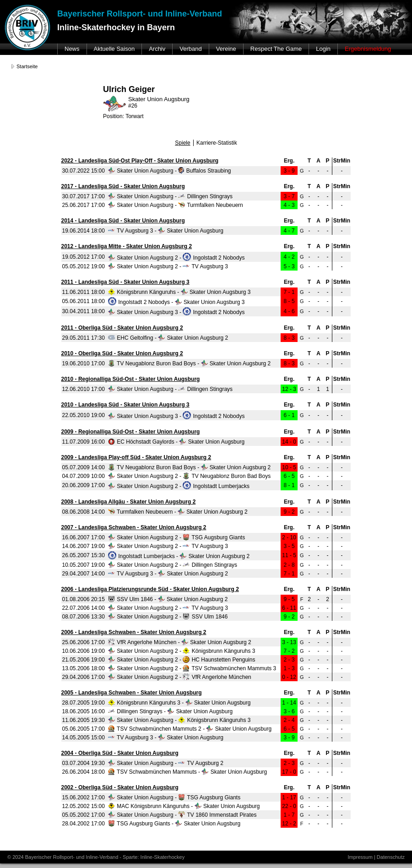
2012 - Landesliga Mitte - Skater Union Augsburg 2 (127, 246)
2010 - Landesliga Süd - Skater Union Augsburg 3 (125, 405)
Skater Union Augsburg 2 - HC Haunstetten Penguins (182, 660)
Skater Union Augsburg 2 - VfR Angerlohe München (180, 677)
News (72, 49)
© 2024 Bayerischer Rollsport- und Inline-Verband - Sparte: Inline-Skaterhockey (96, 857)
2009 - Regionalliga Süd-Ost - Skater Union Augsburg (131, 432)
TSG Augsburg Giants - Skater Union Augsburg (174, 824)
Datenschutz (391, 857)
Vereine (226, 49)
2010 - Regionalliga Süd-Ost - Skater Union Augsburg (131, 379)
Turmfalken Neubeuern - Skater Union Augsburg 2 (178, 512)
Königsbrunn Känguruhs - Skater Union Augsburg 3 (179, 292)
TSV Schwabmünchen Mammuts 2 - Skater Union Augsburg (190, 729)
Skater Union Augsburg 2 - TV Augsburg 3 (168, 266)
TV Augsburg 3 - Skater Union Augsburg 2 (168, 574)
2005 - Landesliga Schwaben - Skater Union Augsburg (132, 693)
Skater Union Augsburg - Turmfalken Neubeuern (176, 205)
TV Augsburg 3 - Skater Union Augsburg (166, 231)
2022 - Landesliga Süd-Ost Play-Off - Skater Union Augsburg (140, 161)
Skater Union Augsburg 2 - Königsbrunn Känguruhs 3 (182, 651)
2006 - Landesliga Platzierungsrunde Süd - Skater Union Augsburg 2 (150, 589)
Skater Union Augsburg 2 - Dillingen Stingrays (173, 565)
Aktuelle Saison (114, 49)
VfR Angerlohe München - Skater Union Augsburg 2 (180, 642)
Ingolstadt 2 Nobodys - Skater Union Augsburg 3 (176, 302)
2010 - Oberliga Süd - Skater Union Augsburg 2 (122, 353)
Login (323, 49)
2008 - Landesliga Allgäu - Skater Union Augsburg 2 (129, 502)
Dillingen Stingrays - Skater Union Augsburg (170, 711)
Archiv (157, 49)
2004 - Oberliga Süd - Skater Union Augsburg (120, 753)
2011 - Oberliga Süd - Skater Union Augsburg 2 (122, 328)
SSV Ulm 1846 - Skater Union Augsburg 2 (168, 599)
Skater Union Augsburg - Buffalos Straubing (170, 171)
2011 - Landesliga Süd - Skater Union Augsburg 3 (125, 282)
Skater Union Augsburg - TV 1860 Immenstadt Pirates (182, 815)
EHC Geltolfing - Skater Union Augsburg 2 (168, 338)
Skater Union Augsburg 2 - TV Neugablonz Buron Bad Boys (189, 476)
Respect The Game (276, 49)
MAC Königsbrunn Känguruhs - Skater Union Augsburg (184, 806)
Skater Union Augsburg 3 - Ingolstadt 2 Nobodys (176, 312)
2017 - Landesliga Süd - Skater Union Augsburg (123, 186)
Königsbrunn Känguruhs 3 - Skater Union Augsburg (179, 703)
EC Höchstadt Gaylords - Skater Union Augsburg (176, 442)
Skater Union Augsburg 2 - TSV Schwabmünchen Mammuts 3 (192, 668)
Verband (190, 49)
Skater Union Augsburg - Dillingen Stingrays (170, 196)
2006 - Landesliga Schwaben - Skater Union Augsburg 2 (134, 632)
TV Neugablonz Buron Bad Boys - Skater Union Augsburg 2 (189, 363)
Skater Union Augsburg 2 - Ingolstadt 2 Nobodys (176, 258)
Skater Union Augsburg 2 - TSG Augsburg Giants (176, 537)
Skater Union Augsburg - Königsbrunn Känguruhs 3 (179, 720)
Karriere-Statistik (217, 143)
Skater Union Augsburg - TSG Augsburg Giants (174, 797)
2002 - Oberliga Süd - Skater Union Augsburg (120, 787)
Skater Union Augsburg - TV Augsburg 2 (166, 763)
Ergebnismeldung (368, 49)
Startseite (27, 66)
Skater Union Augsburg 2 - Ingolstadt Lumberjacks (179, 486)
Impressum (360, 857)
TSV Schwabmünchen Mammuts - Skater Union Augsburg (187, 772)
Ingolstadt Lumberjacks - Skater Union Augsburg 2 (179, 556)
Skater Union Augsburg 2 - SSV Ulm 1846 (168, 617)
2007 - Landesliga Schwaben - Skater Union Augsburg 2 (134, 527)
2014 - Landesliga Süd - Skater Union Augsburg (123, 221)
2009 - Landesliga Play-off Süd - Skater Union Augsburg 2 (136, 457)
